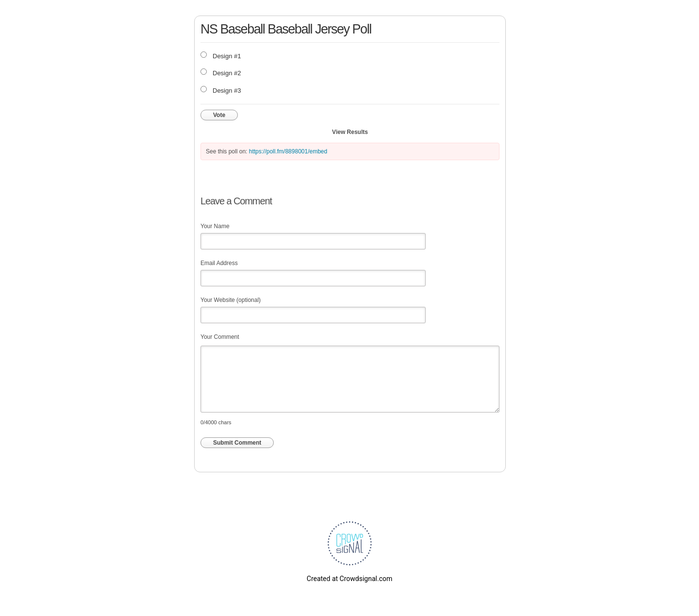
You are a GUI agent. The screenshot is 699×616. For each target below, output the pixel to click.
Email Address (219, 263)
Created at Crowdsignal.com (349, 579)
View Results (350, 132)
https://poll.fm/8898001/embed (288, 151)
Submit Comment (237, 443)
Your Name (215, 226)
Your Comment (220, 337)
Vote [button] (219, 115)
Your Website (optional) (231, 300)
